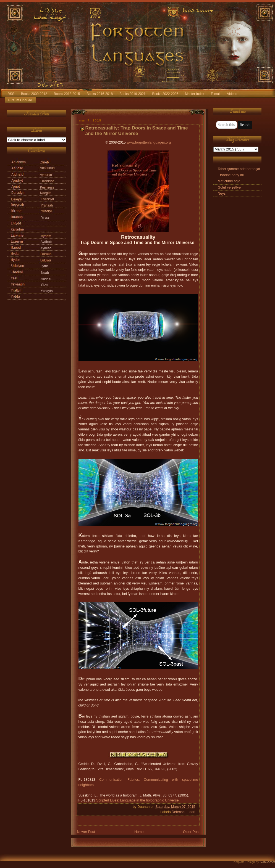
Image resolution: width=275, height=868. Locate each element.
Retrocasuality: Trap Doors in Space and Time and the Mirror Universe (137, 131)
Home (139, 832)
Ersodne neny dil (231, 175)
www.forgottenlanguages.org (149, 142)
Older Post (191, 832)
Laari (191, 812)
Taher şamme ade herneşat (239, 169)
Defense (179, 812)
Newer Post (86, 832)
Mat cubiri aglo (229, 181)
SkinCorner (267, 862)
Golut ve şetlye (229, 187)
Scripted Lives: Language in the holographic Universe (137, 800)
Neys (222, 194)
